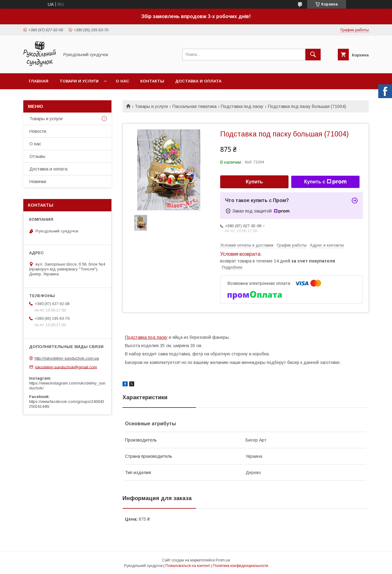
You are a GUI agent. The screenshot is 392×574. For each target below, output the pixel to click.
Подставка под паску (242, 106)
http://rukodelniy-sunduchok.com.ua (67, 358)
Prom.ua (223, 560)
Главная (39, 81)
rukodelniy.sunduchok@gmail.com (66, 367)
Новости (38, 131)
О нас (123, 81)
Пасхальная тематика (194, 106)
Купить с (325, 182)
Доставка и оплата (198, 81)
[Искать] (313, 55)
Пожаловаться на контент (188, 566)
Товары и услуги (151, 106)
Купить (254, 182)
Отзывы (37, 156)
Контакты (152, 81)
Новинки (38, 182)
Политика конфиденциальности (241, 566)
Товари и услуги (79, 81)
